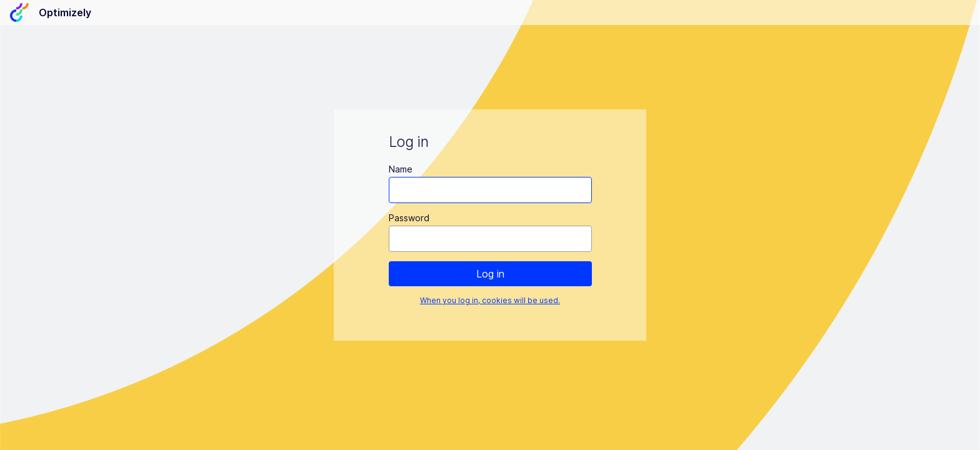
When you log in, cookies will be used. (490, 300)
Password (409, 218)
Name (401, 169)
